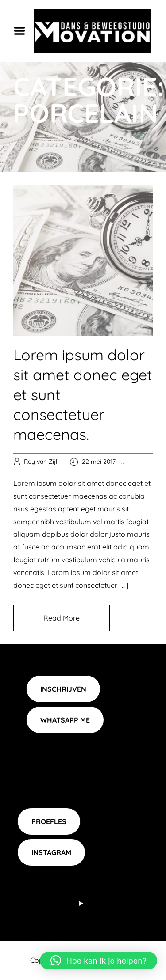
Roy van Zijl (41, 462)
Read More (62, 618)
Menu (23, 31)
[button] (98, 961)
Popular (151, 462)
